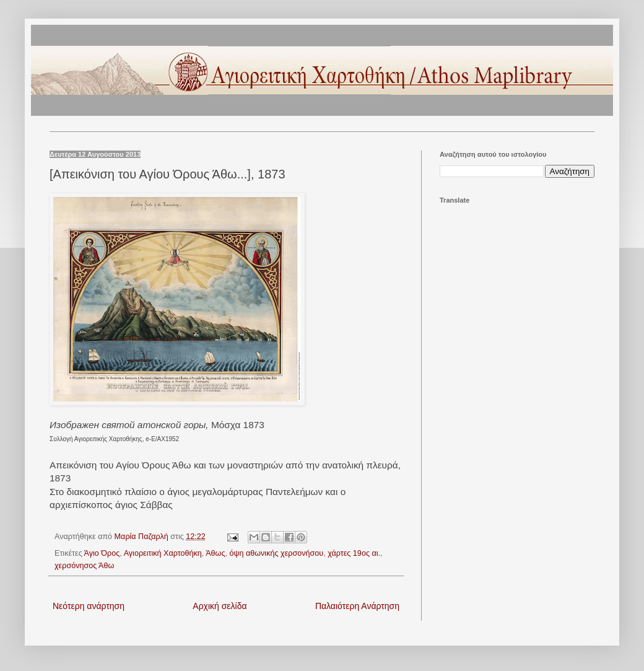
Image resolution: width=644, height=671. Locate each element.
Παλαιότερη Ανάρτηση (357, 606)
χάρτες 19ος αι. (354, 553)
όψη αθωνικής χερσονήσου (276, 553)
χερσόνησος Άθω (84, 566)
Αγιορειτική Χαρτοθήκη (163, 553)
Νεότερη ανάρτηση (89, 606)
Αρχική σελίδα (220, 606)
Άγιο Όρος (102, 553)
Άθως (215, 553)
